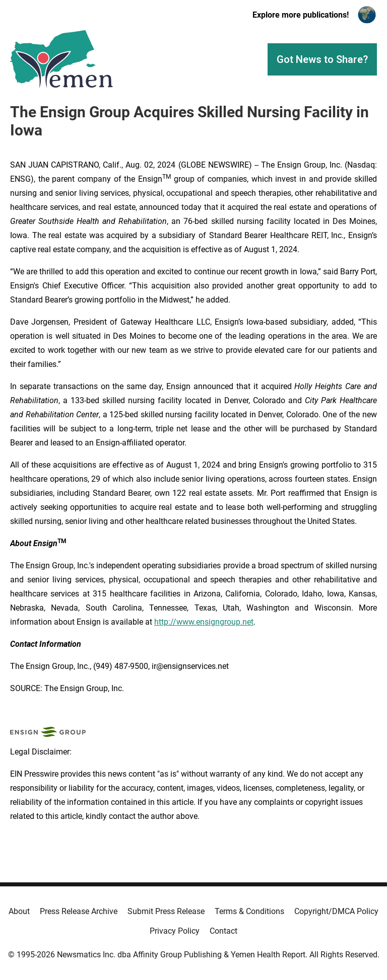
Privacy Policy (175, 931)
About (19, 911)
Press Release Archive (79, 911)
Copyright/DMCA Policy (336, 911)
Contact (223, 931)
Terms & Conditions (249, 911)
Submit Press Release (166, 911)
